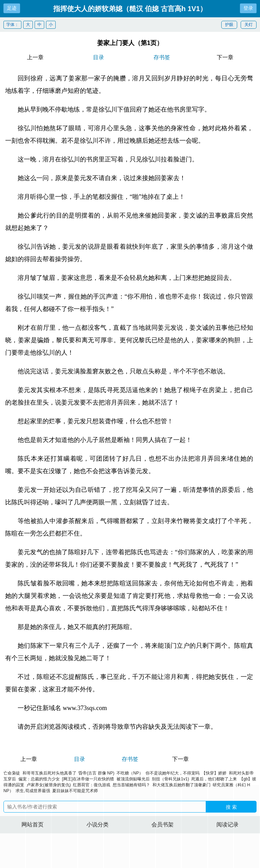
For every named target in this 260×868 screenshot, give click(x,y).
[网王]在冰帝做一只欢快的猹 (88, 779)
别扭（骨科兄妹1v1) (170, 779)
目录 (99, 57)
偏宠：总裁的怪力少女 (39, 779)
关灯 (249, 25)
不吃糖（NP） (130, 773)
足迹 (12, 8)
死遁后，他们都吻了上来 (214, 779)
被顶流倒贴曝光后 (133, 779)
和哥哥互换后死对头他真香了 (49, 773)
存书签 (162, 57)
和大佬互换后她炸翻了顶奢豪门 (182, 785)
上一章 (35, 57)
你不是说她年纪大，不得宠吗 (173, 773)
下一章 (225, 57)
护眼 (229, 25)
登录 (248, 8)
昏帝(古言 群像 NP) (96, 773)
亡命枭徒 (12, 773)
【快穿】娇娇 (214, 773)
